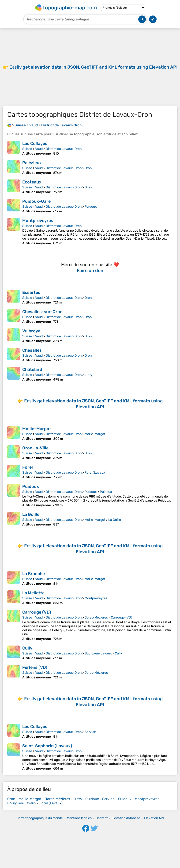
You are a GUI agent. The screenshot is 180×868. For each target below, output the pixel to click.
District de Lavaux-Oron (64, 149)
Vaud (39, 149)
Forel (28, 467)
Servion (90, 732)
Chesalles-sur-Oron (42, 312)
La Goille (31, 514)
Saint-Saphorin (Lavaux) (47, 746)
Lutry (89, 375)
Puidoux (91, 207)
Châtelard (32, 370)
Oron (88, 168)
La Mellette (33, 593)
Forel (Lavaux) (96, 473)
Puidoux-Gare (36, 201)
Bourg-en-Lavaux (98, 653)
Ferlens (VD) (35, 667)
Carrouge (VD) (37, 612)
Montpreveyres (38, 221)
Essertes (31, 292)
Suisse (27, 149)
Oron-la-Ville (35, 448)
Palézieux (32, 163)
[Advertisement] (90, 67)
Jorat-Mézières (96, 617)
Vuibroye (31, 331)
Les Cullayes (35, 144)
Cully (27, 648)
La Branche (34, 574)
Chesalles (32, 350)
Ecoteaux (32, 182)
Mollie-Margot (37, 429)
